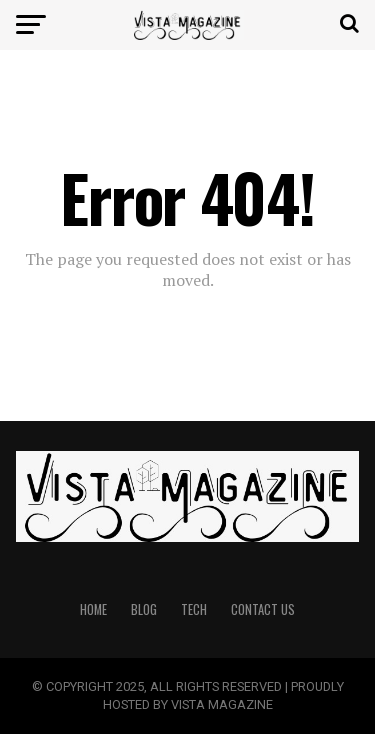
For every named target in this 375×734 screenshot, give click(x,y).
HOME (93, 609)
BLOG (144, 609)
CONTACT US (263, 609)
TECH (194, 609)
